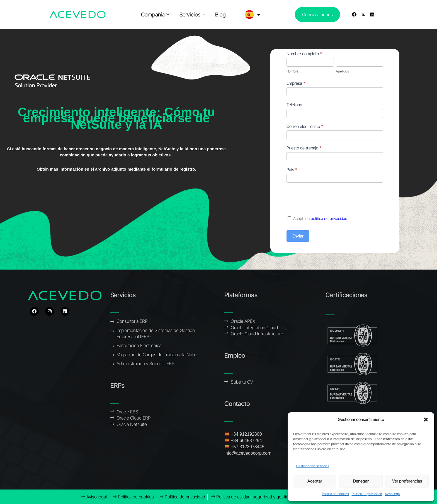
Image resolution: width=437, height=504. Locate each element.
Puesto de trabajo (304, 148)
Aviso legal (393, 494)
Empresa (296, 83)
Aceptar (315, 481)
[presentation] (329, 199)
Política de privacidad (367, 494)
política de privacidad (329, 218)
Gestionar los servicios (313, 466)
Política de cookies (335, 494)
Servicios (192, 15)
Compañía (155, 15)
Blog (220, 14)
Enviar (298, 236)
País (292, 170)
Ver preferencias (407, 481)
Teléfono (294, 105)
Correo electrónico (305, 126)
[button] (426, 420)
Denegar (361, 481)
